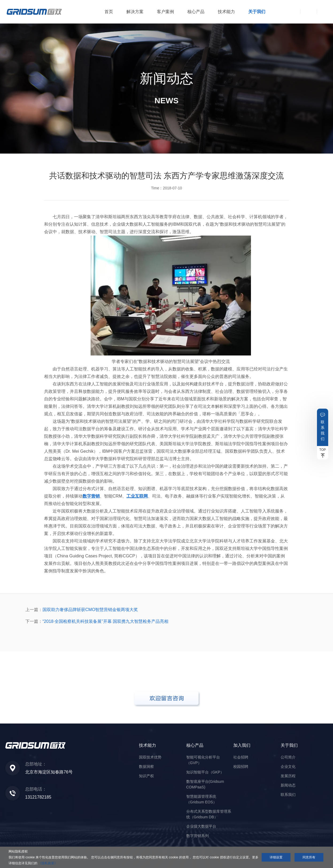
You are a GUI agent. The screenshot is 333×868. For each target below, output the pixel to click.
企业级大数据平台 (201, 826)
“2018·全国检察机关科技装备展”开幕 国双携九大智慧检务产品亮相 (105, 621)
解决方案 (135, 12)
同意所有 (309, 857)
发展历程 (288, 776)
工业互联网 (137, 496)
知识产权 (146, 776)
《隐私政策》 (48, 863)
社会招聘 (241, 757)
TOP (323, 450)
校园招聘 (241, 767)
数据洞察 (146, 767)
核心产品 (196, 12)
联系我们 (323, 430)
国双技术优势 (150, 757)
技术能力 (226, 12)
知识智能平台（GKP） (205, 772)
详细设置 (276, 857)
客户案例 (165, 12)
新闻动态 (288, 785)
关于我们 (257, 12)
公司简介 (288, 757)
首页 (109, 12)
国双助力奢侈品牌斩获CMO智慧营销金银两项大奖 (90, 610)
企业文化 (288, 767)
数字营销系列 (198, 836)
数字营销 (91, 496)
